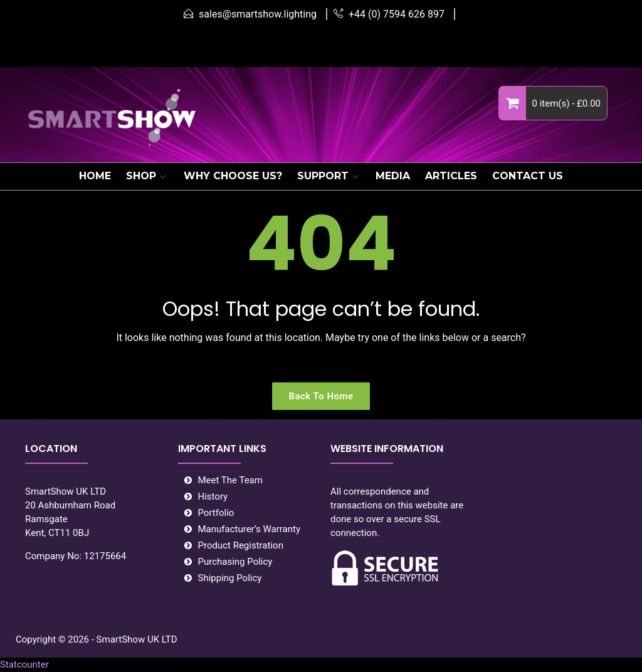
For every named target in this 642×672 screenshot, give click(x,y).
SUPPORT (323, 176)
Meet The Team (230, 480)
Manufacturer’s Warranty (250, 529)
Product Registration (241, 545)
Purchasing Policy (235, 562)
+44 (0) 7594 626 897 (397, 14)
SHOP (141, 176)
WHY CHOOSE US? (233, 176)
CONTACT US (528, 176)
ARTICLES (451, 176)
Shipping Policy (230, 578)
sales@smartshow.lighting (258, 14)
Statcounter (24, 664)
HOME (95, 176)
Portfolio (216, 513)
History (213, 496)
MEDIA (393, 176)
